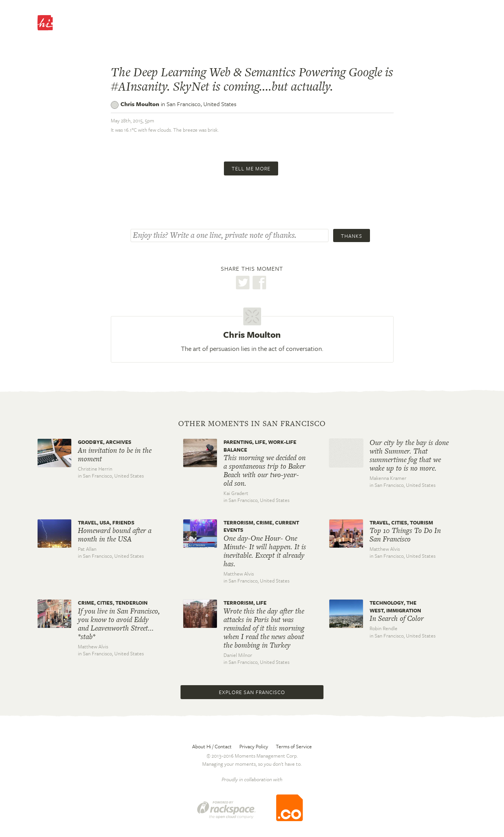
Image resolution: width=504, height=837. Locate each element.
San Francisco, (201, 104)
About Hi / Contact (212, 746)
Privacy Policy (254, 746)
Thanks (352, 236)
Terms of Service (294, 746)
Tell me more (251, 168)
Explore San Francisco (252, 692)
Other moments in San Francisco (252, 424)
